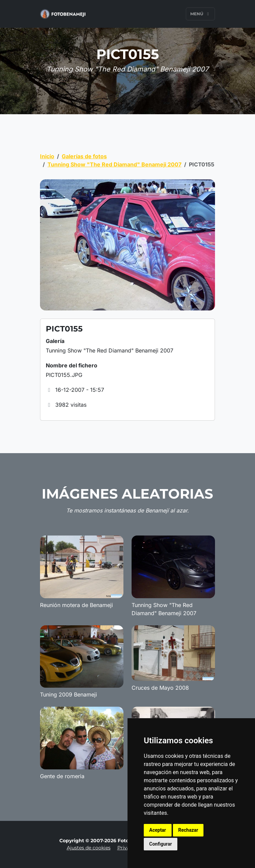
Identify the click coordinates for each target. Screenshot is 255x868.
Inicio (47, 156)
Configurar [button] (161, 844)
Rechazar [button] (188, 830)
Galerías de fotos (84, 156)
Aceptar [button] (158, 830)
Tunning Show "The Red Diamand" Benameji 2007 (114, 164)
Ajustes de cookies (89, 848)
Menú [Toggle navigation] (200, 14)
